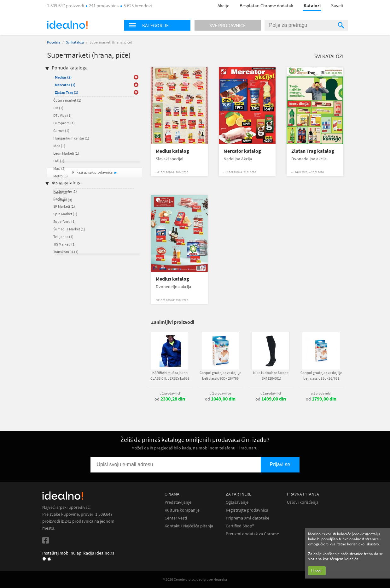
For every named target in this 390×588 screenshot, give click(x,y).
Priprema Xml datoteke (247, 518)
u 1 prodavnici (170, 393)
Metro (61, 176)
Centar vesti (176, 518)
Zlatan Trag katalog (313, 151)
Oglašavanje (237, 502)
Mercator (65, 85)
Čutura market (67, 100)
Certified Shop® (240, 526)
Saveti (337, 6)
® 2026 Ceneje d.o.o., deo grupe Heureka (195, 579)
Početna (54, 42)
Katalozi (312, 6)
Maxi (59, 168)
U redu (317, 571)
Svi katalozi (75, 42)
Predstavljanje (178, 502)
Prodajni (63, 200)
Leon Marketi (66, 153)
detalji (373, 534)
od (170, 399)
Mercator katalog (242, 151)
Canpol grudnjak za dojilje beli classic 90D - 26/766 (220, 375)
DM (58, 108)
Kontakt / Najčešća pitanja (189, 526)
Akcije (223, 6)
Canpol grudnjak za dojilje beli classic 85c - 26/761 (321, 375)
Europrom (64, 123)
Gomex (61, 131)
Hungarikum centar (71, 138)
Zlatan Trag (67, 92)
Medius (63, 77)
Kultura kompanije (182, 510)
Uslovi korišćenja (303, 502)
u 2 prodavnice (220, 393)
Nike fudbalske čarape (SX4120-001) (271, 375)
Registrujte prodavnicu (247, 510)
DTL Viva (62, 115)
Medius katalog (172, 151)
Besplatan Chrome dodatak (266, 6)
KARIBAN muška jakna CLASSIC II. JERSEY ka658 (170, 375)
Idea (59, 146)
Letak (60, 192)
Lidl (59, 161)
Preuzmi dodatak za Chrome (252, 534)
